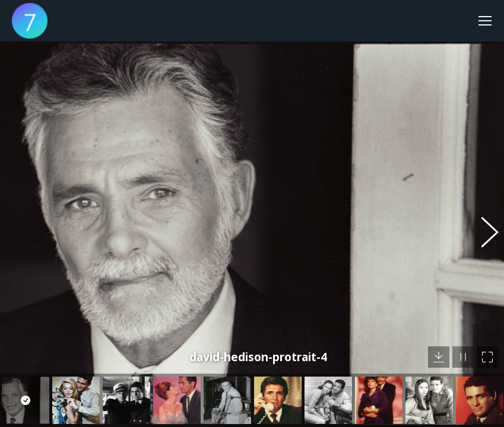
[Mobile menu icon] (485, 21)
